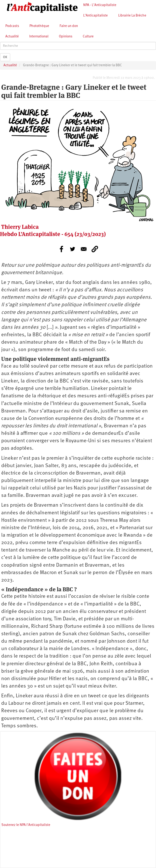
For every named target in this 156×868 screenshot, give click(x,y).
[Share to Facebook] (61, 249)
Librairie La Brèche (132, 16)
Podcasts (12, 26)
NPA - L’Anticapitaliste (100, 5)
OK (5, 57)
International (39, 37)
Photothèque (39, 26)
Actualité (12, 37)
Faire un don (69, 26)
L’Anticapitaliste (96, 16)
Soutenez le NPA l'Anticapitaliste (26, 825)
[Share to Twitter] (73, 249)
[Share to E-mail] (84, 249)
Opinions (66, 37)
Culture (88, 37)
